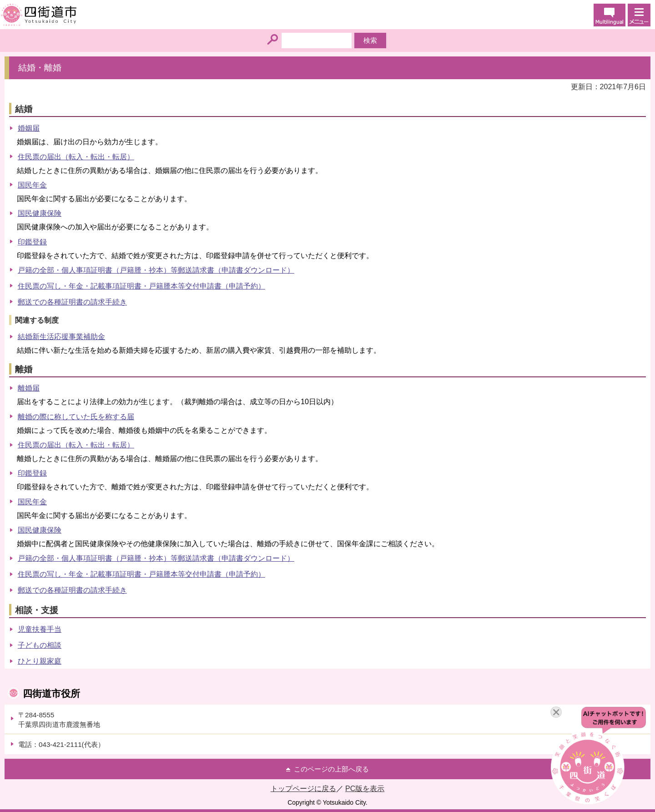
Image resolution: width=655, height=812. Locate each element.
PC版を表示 (365, 789)
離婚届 (29, 388)
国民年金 (32, 185)
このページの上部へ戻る (331, 769)
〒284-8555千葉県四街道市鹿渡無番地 (59, 720)
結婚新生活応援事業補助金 (61, 337)
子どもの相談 (40, 645)
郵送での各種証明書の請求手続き (72, 302)
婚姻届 (29, 128)
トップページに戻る (303, 789)
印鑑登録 (32, 242)
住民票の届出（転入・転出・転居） (76, 157)
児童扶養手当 (40, 629)
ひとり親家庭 (40, 661)
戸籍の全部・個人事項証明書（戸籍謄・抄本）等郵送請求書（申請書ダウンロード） (156, 270)
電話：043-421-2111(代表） (61, 744)
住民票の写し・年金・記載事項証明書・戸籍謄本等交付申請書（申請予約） (141, 286)
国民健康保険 (40, 213)
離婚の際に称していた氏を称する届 (76, 417)
